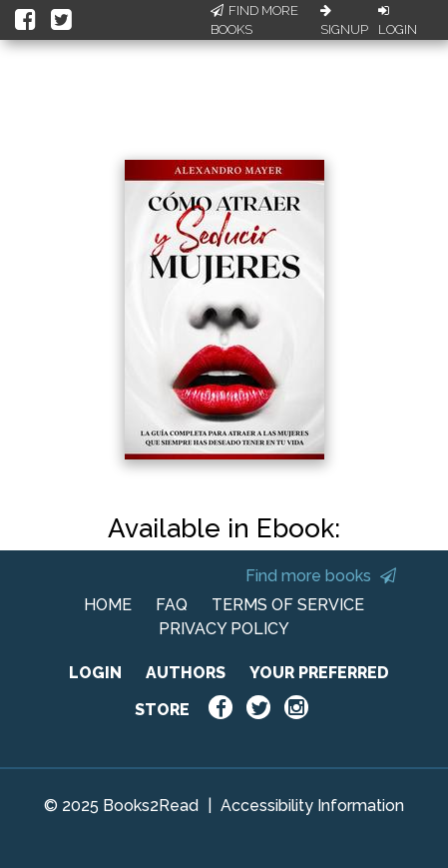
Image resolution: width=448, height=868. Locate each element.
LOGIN (95, 673)
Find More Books (254, 20)
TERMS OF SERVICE (288, 605)
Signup (344, 21)
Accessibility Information (312, 806)
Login (398, 21)
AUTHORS (186, 673)
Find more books (321, 576)
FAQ (172, 605)
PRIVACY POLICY (224, 629)
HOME (108, 605)
